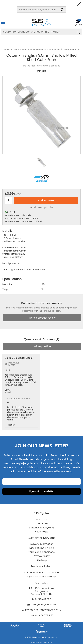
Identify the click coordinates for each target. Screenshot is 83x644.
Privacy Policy (41, 556)
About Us (41, 519)
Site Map (42, 560)
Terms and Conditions (41, 552)
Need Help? (41, 532)
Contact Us (41, 523)
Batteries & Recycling (41, 528)
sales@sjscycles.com (43, 605)
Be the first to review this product (41, 66)
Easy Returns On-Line (41, 548)
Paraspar (48, 642)
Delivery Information (41, 544)
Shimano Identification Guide (41, 573)
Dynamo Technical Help (41, 577)
